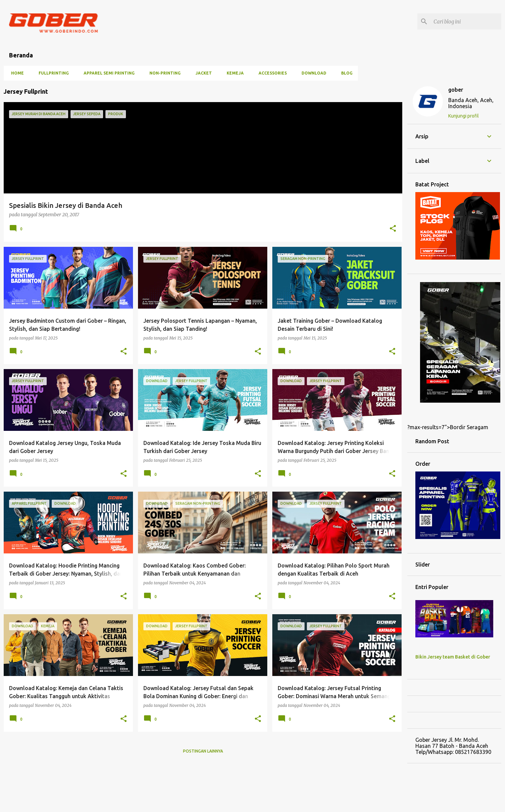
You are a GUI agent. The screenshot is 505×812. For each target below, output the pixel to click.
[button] (393, 229)
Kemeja (233, 73)
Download (312, 73)
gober (456, 90)
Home (15, 73)
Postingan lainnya (203, 751)
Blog (345, 73)
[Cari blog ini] (466, 21)
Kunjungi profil (464, 116)
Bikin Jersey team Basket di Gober (453, 657)
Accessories (271, 73)
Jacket (202, 73)
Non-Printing (163, 73)
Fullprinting (52, 73)
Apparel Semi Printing (107, 73)
